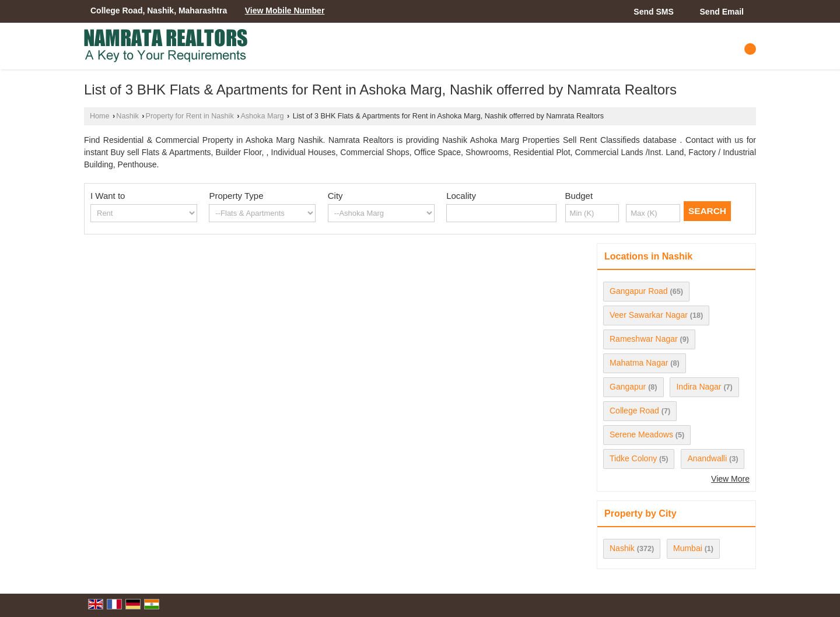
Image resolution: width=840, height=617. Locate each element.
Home (100, 116)
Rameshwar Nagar (644, 339)
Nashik (127, 116)
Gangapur (628, 387)
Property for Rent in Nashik (190, 116)
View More (730, 479)
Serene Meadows (641, 434)
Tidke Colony (633, 458)
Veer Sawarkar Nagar (649, 315)
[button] (285, 10)
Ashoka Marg (262, 116)
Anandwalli (707, 458)
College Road (634, 411)
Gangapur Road (639, 291)
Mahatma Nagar (639, 363)
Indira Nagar (699, 387)
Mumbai (688, 548)
